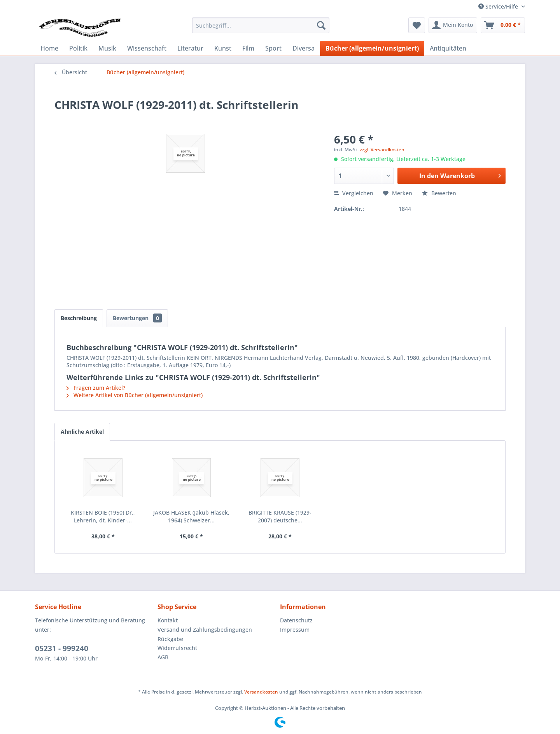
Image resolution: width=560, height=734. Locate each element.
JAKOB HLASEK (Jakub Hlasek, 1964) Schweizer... (191, 516)
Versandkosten (261, 692)
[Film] (248, 48)
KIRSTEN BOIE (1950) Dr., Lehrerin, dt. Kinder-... (103, 516)
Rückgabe (170, 639)
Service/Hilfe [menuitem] (499, 6)
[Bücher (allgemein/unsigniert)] (372, 48)
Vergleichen (354, 193)
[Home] (49, 48)
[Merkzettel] (417, 25)
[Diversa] (304, 48)
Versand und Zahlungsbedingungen (205, 630)
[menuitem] (261, 25)
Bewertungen (137, 318)
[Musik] (107, 48)
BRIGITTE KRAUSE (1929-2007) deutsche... (280, 516)
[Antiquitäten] (448, 48)
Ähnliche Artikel (82, 432)
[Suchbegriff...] (261, 25)
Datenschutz (296, 620)
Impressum (295, 630)
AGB (163, 657)
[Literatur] (190, 48)
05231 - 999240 (62, 648)
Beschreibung (79, 318)
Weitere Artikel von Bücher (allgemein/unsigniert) (135, 395)
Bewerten (439, 193)
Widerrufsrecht (177, 648)
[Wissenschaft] (147, 48)
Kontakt (168, 620)
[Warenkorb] (503, 25)
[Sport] (273, 48)
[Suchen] (321, 25)
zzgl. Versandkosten (382, 150)
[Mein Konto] (453, 25)
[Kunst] (223, 48)
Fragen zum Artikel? (96, 388)
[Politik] (78, 48)
